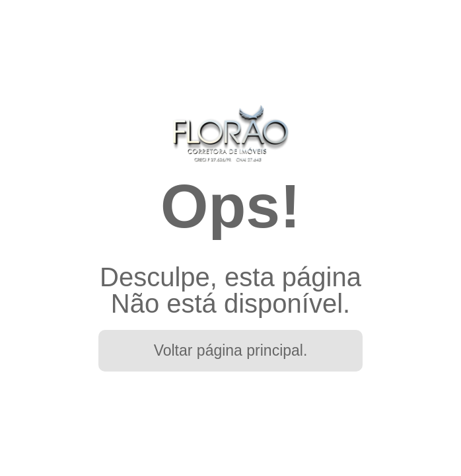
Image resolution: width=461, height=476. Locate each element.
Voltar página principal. (231, 350)
